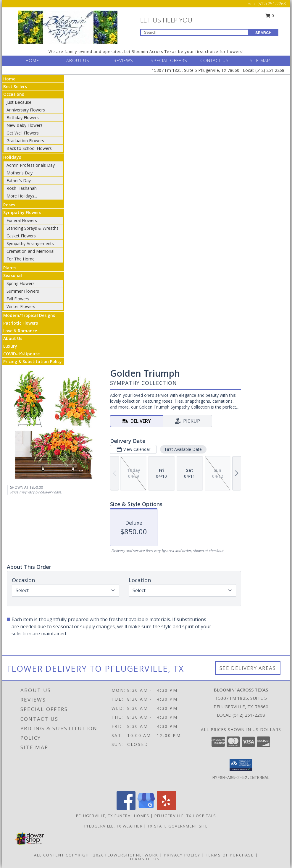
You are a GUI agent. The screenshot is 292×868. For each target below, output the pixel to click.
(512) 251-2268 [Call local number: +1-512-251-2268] (249, 715)
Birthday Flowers (23, 118)
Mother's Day (20, 173)
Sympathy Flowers (22, 212)
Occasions (14, 94)
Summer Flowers (23, 291)
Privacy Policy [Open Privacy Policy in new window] (182, 855)
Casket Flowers (21, 236)
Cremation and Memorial (30, 251)
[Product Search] (195, 32)
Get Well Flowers (23, 133)
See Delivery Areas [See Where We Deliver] (248, 668)
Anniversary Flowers (26, 110)
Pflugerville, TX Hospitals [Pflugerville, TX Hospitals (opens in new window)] (185, 816)
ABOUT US (78, 60)
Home (9, 79)
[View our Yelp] (166, 808)
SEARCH (263, 33)
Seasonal (13, 275)
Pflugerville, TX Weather (113, 826)
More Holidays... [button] (22, 196)
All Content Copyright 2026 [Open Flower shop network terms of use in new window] (69, 855)
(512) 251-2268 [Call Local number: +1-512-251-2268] (272, 4)
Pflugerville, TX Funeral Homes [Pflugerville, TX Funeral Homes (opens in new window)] (113, 816)
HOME (32, 60)
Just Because (19, 102)
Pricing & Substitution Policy (33, 361)
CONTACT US (214, 60)
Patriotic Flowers (21, 323)
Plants (10, 268)
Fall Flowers (18, 299)
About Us (13, 338)
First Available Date (183, 449)
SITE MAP (260, 60)
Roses (9, 205)
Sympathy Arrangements (30, 243)
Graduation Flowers (25, 141)
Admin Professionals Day (31, 165)
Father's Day (19, 180)
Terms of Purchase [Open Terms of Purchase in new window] (230, 855)
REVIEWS (123, 60)
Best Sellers (15, 86)
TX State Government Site (178, 826)
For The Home (21, 259)
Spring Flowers (21, 283)
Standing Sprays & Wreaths (33, 228)
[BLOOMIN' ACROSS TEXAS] (68, 27)
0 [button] (270, 16)
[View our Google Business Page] (146, 808)
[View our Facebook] (126, 808)
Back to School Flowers (29, 148)
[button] (241, 765)
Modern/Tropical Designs (29, 315)
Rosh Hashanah (22, 188)
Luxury (10, 346)
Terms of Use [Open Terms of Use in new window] (146, 859)
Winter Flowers (21, 306)
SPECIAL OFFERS (169, 60)
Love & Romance (20, 331)
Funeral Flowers (22, 220)
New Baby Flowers (25, 125)
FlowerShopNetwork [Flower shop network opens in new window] (132, 855)
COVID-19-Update (21, 354)
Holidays (12, 157)
